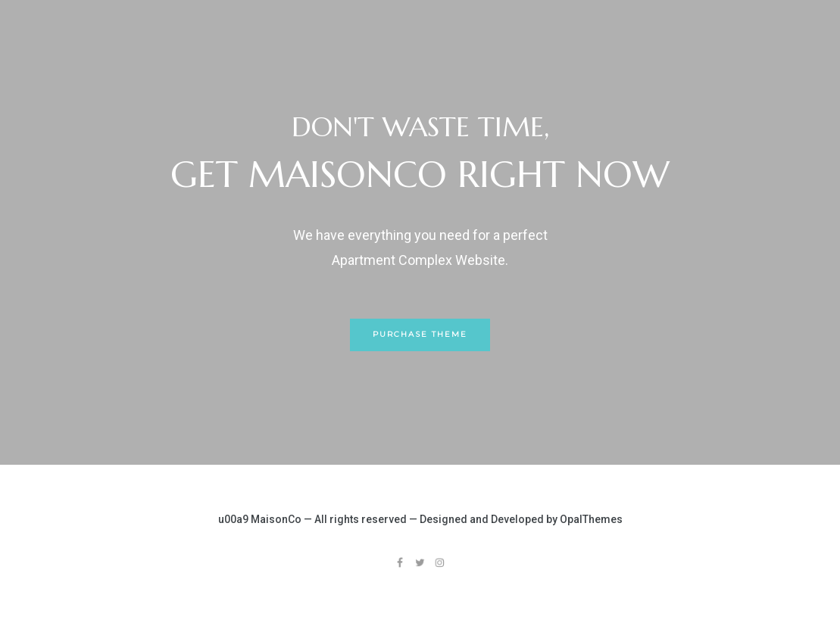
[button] (420, 335)
